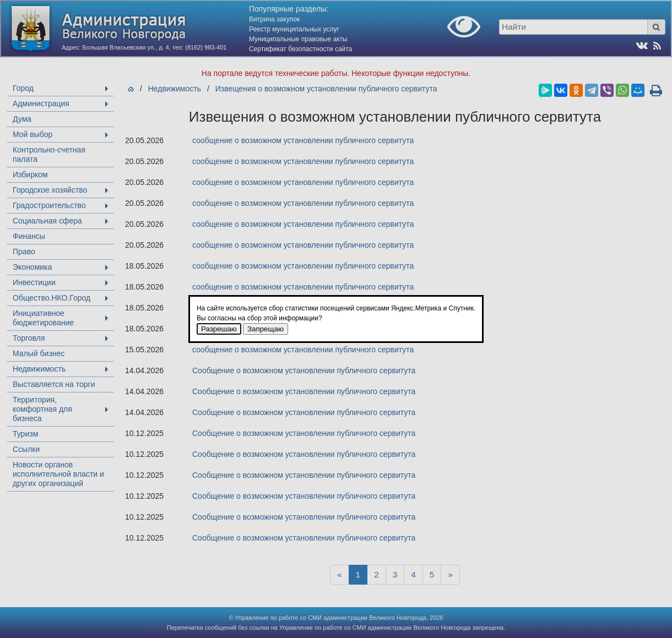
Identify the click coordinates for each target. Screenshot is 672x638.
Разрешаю (219, 329)
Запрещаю (265, 329)
